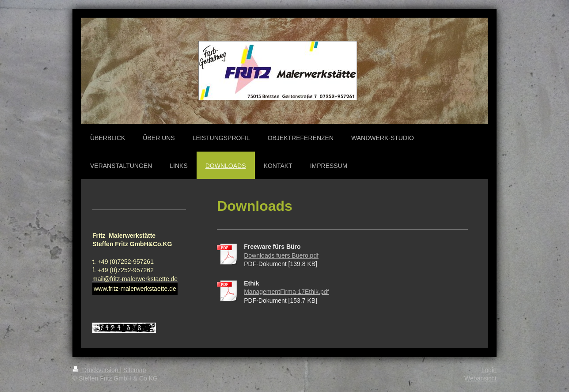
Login (489, 370)
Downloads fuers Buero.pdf (281, 255)
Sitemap (135, 370)
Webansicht (480, 378)
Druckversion (96, 370)
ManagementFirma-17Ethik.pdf (286, 292)
